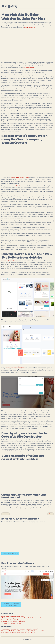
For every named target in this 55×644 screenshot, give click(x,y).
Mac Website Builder (30, 28)
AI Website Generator (26, 519)
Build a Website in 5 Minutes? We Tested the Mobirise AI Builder (18, 633)
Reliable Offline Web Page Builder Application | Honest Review (18, 620)
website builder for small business (20, 178)
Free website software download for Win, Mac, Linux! (11, 604)
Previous (6, 514)
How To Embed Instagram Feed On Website (13, 616)
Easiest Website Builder (17, 186)
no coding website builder (8, 261)
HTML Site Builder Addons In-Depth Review (13, 622)
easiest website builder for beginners (16, 367)
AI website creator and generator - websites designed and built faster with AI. (21, 618)
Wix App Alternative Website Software (11, 623)
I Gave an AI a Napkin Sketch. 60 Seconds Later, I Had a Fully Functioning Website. (23, 631)
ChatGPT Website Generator (10, 554)
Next (51, 514)
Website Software (23, 563)
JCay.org (9, 6)
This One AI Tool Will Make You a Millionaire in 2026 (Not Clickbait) (20, 629)
